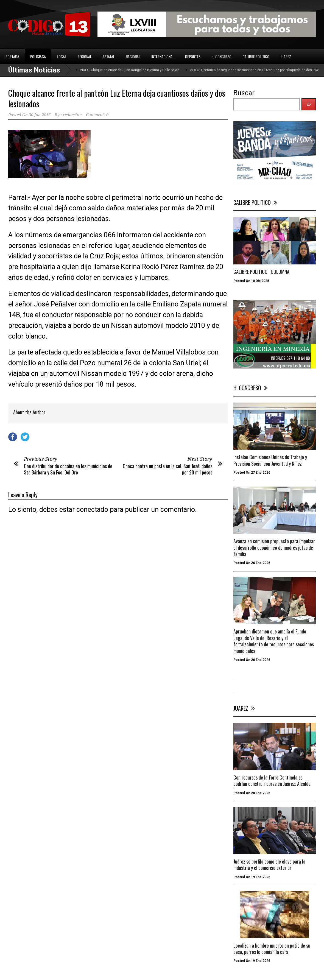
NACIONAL (133, 56)
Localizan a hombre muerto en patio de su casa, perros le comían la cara (272, 949)
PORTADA (12, 56)
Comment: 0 (97, 115)
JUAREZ (286, 56)
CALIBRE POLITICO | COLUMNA (261, 272)
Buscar (244, 93)
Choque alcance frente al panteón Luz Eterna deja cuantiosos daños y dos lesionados (117, 98)
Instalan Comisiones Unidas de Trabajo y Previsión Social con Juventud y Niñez (270, 460)
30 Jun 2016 (40, 115)
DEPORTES (193, 56)
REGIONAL (85, 56)
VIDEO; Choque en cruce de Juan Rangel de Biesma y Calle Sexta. (130, 70)
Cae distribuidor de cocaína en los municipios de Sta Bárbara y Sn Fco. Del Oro (68, 469)
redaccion (72, 115)
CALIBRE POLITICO (256, 56)
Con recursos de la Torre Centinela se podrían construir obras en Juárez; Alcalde (272, 781)
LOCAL (62, 56)
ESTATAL (109, 56)
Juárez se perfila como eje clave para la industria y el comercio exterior (269, 865)
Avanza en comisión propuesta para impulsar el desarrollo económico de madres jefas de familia (274, 547)
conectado (92, 509)
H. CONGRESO (221, 56)
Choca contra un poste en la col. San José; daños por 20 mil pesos (167, 469)
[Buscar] (309, 104)
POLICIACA (38, 56)
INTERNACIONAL (163, 56)
